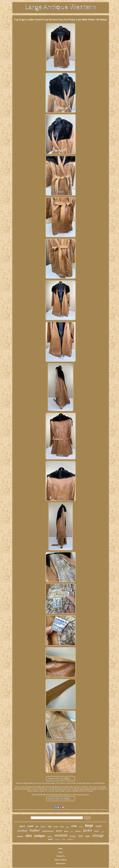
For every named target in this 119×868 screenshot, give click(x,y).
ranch (50, 839)
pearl (103, 832)
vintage (98, 835)
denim (43, 827)
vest (72, 831)
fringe (73, 836)
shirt (29, 836)
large (89, 825)
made (68, 827)
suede (99, 826)
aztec (81, 827)
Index (61, 848)
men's (22, 826)
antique (40, 836)
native (50, 836)
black (97, 831)
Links (61, 852)
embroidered (48, 831)
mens (59, 831)
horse (64, 839)
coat (74, 826)
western (61, 835)
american (57, 840)
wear (62, 827)
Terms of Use (61, 864)
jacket (87, 830)
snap (49, 826)
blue (66, 832)
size (81, 836)
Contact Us (61, 856)
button (78, 831)
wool (30, 826)
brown (20, 836)
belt (37, 827)
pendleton (70, 839)
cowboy (22, 831)
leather (35, 830)
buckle (56, 827)
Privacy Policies (61, 860)
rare (88, 836)
